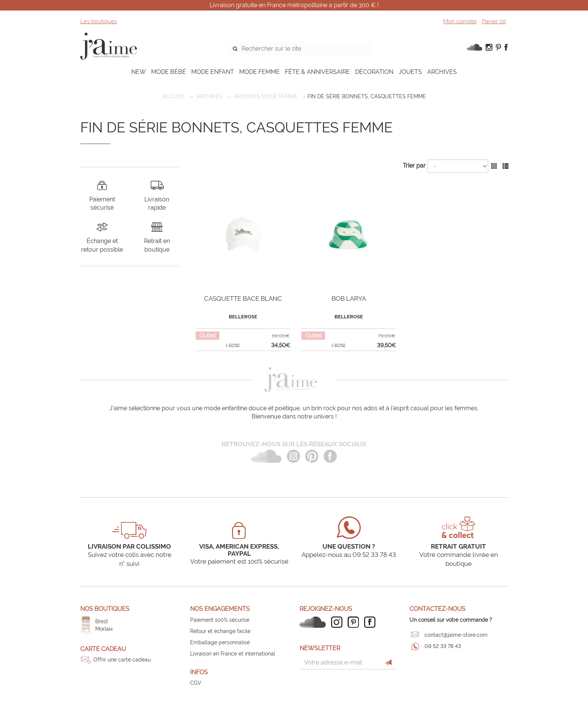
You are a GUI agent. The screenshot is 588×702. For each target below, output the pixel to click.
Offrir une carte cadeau (122, 660)
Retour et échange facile (220, 631)
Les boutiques (99, 21)
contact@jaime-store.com (456, 635)
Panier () (494, 21)
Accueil (174, 96)
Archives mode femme (266, 96)
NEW (139, 72)
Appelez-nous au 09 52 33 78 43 (349, 555)
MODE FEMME (259, 72)
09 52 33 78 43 (443, 646)
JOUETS (410, 72)
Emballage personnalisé (220, 642)
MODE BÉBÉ (169, 72)
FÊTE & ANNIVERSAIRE (317, 72)
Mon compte (460, 21)
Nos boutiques (105, 609)
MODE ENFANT (213, 72)
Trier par (414, 166)
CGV (196, 683)
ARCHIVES (442, 72)
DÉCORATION (374, 72)
